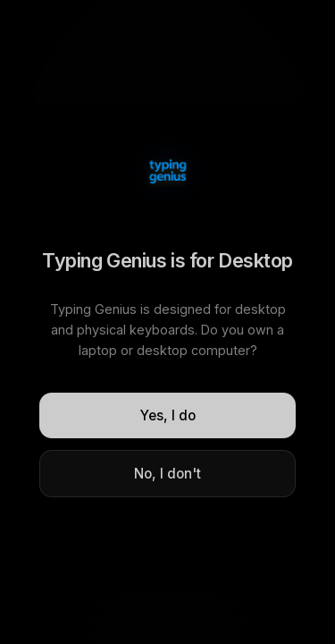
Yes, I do (168, 415)
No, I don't (167, 474)
